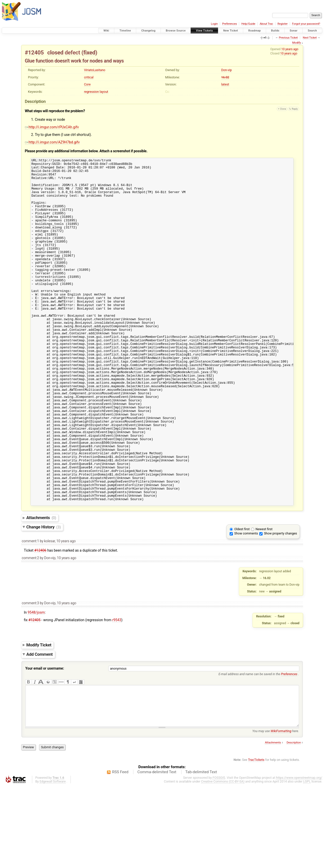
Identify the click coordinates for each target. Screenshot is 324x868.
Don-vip (227, 70)
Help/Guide (248, 24)
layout (104, 92)
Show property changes (280, 607)
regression (92, 92)
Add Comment (40, 728)
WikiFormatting (281, 813)
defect (72, 52)
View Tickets (204, 31)
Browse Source (176, 31)
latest (225, 84)
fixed (89, 52)
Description (294, 824)
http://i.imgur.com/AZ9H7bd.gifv (52, 142)
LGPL (307, 863)
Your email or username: (45, 742)
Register (282, 24)
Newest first (264, 603)
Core (87, 84)
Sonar (294, 31)
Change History (44, 601)
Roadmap (255, 31)
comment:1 (30, 615)
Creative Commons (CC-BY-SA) (223, 863)
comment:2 (30, 632)
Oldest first (242, 603)
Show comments (246, 607)
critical (89, 77)
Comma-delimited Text (157, 854)
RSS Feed (120, 854)
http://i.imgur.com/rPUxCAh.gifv (52, 127)
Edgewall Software (53, 863)
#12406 (40, 624)
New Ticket (231, 31)
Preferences (229, 24)
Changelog (148, 31)
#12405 (34, 52)
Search (312, 31)
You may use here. (276, 813)
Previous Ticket (288, 38)
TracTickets (256, 841)
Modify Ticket (39, 719)
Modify (297, 43)
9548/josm (36, 686)
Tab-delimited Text (201, 854)
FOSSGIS (219, 859)
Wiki (106, 31)
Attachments (41, 592)
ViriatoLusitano (95, 70)
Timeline (125, 31)
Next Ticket (310, 38)
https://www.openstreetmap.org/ (299, 859)
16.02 (225, 77)
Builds (275, 31)
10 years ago (290, 49)
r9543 (117, 694)
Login (214, 24)
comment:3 (30, 677)
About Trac (266, 24)
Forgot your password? (306, 24)
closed (55, 52)
